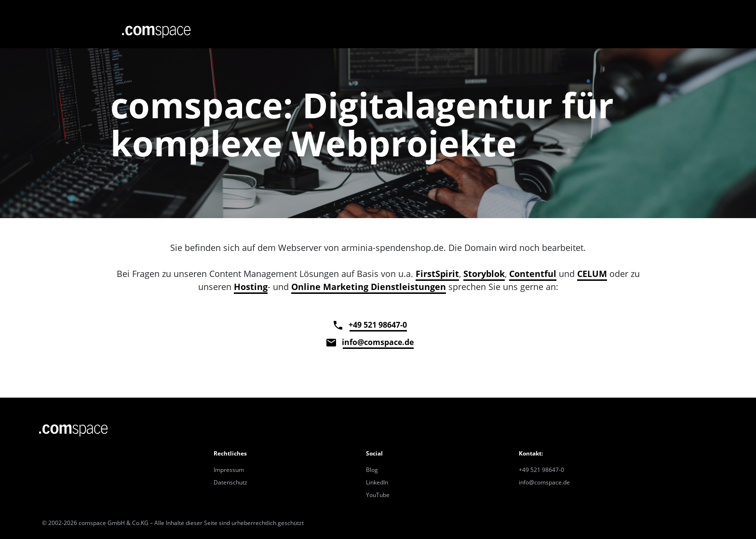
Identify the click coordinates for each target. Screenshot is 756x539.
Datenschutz (230, 482)
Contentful (533, 274)
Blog (372, 470)
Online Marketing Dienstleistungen (369, 287)
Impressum (229, 470)
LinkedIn (377, 482)
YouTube (378, 495)
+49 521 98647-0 (378, 325)
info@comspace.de (378, 342)
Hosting (251, 287)
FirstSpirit (437, 274)
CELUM (592, 274)
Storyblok (484, 274)
